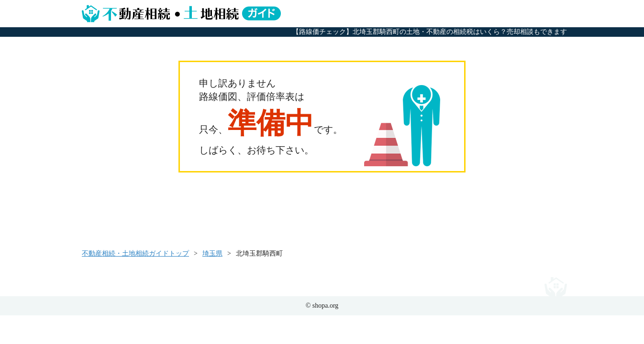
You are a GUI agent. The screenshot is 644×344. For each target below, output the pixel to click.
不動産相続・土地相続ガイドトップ (135, 253)
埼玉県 (212, 253)
